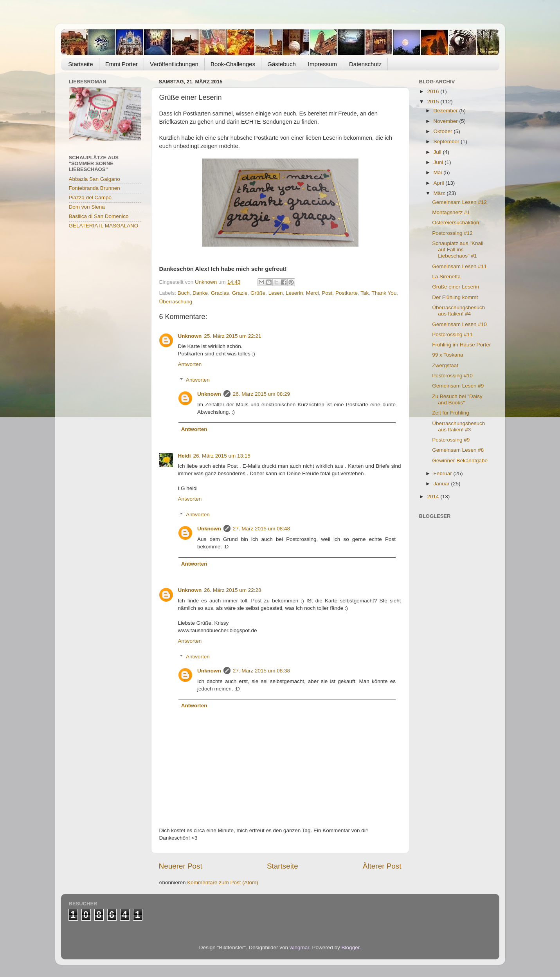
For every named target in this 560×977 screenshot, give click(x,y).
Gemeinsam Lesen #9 (458, 386)
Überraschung (176, 302)
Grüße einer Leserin (456, 287)
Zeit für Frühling (451, 413)
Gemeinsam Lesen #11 (459, 266)
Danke (200, 293)
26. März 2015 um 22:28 (232, 590)
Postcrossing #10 (452, 376)
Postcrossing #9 (451, 440)
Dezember (447, 111)
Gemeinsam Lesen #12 (459, 202)
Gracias (220, 293)
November (447, 121)
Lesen (276, 293)
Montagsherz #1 (451, 212)
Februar (444, 473)
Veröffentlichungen (174, 64)
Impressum (322, 64)
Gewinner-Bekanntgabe (460, 461)
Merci (312, 293)
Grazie (240, 293)
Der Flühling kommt (455, 297)
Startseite (80, 64)
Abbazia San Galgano (95, 179)
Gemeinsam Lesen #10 (459, 324)
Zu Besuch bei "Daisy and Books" (457, 399)
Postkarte (347, 293)
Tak (365, 293)
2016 (434, 91)
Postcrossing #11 (452, 334)
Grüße (258, 293)
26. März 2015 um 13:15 (222, 456)
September (447, 142)
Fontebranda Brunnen (95, 188)
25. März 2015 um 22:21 (232, 336)
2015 (434, 102)
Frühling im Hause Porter (461, 345)
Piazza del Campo (90, 197)
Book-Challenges (233, 64)
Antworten (190, 364)
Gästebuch (282, 64)
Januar (442, 484)
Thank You (384, 293)
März (440, 193)
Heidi (185, 456)
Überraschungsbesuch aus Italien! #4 (458, 311)
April (440, 183)
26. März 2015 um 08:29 (261, 394)
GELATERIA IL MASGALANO (104, 226)
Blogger (351, 947)
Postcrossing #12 (452, 233)
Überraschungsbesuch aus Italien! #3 (458, 426)
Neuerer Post (181, 866)
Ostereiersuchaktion (456, 223)
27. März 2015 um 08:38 (261, 671)
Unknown (190, 336)
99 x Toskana (447, 355)
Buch (184, 293)
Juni (439, 162)
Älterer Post (382, 866)
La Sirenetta (446, 277)
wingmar (299, 947)
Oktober (444, 131)
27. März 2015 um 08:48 (261, 529)
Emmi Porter (122, 64)
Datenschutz (365, 64)
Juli (438, 152)
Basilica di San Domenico (99, 216)
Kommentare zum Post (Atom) (223, 882)
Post (327, 293)
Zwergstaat (445, 365)
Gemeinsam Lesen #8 (458, 450)
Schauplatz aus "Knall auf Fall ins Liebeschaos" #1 (458, 250)
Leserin (294, 293)
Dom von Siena (87, 207)
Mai (439, 172)
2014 (434, 497)
